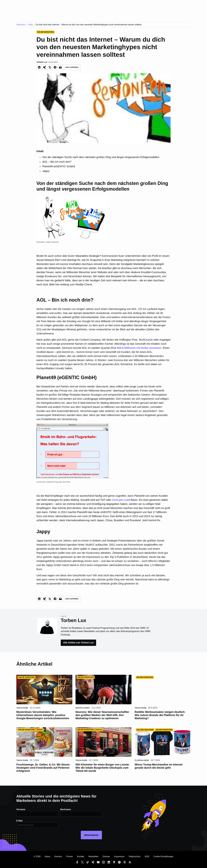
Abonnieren (91, 835)
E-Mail (19, 821)
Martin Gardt (83, 708)
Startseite (21, 25)
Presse (69, 856)
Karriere (58, 856)
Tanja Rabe (22, 708)
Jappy (46, 171)
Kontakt (81, 856)
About (48, 856)
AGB (147, 856)
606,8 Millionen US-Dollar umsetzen (139, 348)
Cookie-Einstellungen (163, 856)
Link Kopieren (72, 67)
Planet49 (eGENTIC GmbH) (59, 166)
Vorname (21, 809)
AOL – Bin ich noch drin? (57, 162)
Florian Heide (142, 760)
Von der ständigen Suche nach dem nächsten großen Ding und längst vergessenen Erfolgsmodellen (101, 157)
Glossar (106, 856)
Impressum (119, 856)
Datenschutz (135, 856)
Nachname (66, 809)
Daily (31, 25)
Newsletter (93, 856)
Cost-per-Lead (121, 500)
